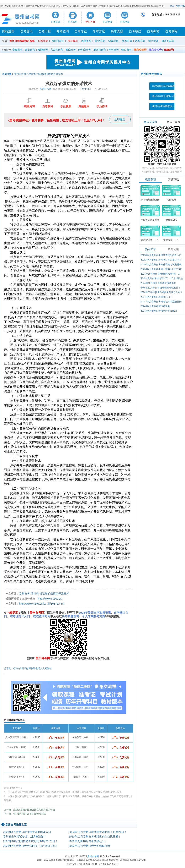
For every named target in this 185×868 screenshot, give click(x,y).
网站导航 (180, 6)
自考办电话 (168, 41)
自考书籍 (125, 22)
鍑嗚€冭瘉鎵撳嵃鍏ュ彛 (164, 106)
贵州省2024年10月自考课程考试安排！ (161, 288)
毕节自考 (114, 50)
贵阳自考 (17, 50)
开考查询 (63, 31)
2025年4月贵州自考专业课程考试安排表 (161, 265)
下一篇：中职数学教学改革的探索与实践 (25, 814)
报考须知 (43, 41)
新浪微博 (26, 668)
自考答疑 (135, 31)
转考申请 (140, 41)
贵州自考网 (20, 74)
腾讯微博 (35, 668)
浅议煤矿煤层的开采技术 (50, 74)
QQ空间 (17, 668)
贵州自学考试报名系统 (22, 41)
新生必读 (55, 22)
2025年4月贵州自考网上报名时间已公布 (161, 269)
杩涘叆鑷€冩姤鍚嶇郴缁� (166, 86)
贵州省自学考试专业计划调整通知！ (25, 837)
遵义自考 (30, 50)
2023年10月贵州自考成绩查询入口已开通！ (95, 837)
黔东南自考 (85, 50)
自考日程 (45, 31)
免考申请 (127, 41)
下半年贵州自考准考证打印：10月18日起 (162, 278)
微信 (49, 668)
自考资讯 (26, 31)
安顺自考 (43, 50)
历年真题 (117, 31)
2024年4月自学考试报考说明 (155, 306)
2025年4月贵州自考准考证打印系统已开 (161, 260)
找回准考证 (58, 41)
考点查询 (73, 41)
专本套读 (99, 31)
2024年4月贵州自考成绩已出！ (156, 297)
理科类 (32, 74)
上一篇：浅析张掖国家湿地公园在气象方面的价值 (29, 810)
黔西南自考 (100, 50)
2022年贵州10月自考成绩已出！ (88, 841)
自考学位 (108, 22)
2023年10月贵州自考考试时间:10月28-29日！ (30, 841)
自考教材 (153, 31)
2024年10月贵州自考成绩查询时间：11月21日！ (98, 832)
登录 (172, 6)
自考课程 (171, 31)
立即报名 (120, 119)
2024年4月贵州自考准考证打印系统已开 (161, 302)
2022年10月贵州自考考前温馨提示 (89, 846)
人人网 (44, 668)
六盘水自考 (57, 50)
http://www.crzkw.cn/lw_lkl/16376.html (42, 604)
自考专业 (81, 31)
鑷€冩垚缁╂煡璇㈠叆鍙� (166, 96)
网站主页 (8, 31)
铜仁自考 (126, 50)
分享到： (9, 668)
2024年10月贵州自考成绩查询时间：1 (160, 274)
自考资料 (73, 22)
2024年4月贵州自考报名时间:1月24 (159, 311)
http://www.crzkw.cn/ (50, 599)
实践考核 (113, 41)
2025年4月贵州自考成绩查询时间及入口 (27, 832)
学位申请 (153, 41)
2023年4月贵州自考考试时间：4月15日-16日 (30, 846)
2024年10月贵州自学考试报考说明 (158, 283)
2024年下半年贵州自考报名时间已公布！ (162, 292)
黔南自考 (71, 50)
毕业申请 (100, 41)
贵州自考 (24, 594)
